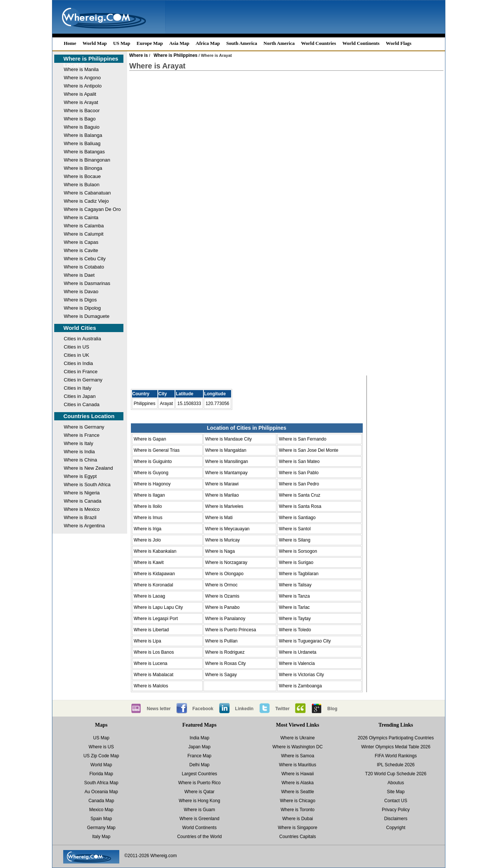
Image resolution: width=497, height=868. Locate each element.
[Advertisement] (286, 137)
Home (70, 43)
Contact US (396, 801)
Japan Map (200, 747)
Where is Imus (148, 518)
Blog (332, 709)
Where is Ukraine (298, 738)
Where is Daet (79, 275)
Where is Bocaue (82, 176)
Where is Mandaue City (229, 439)
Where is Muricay (223, 540)
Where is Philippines (176, 55)
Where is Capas (81, 242)
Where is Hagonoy (152, 484)
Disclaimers (396, 819)
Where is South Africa (87, 484)
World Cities (80, 328)
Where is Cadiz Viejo (86, 201)
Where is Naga (220, 551)
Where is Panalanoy (225, 619)
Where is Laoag (150, 596)
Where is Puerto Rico (200, 783)
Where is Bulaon (82, 185)
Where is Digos (80, 300)
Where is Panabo (223, 607)
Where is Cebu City (85, 259)
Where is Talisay (295, 585)
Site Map (396, 792)
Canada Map (101, 801)
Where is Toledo (295, 630)
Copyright (396, 828)
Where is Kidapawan (154, 574)
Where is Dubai (298, 819)
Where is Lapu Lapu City (158, 607)
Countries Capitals (298, 837)
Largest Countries (200, 774)
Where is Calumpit (84, 234)
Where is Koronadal (154, 585)
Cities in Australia (83, 339)
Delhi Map (199, 765)
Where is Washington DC (298, 747)
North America (279, 43)
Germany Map (101, 828)
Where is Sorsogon (298, 551)
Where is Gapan (150, 439)
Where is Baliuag (82, 143)
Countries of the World (200, 837)
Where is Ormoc (222, 585)
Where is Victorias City (301, 675)
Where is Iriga (148, 529)
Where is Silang (295, 540)
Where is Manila (81, 69)
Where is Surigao (296, 562)
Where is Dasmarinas (87, 283)
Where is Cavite (81, 250)
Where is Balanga (83, 135)
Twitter (282, 709)
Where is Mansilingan (227, 461)
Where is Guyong (151, 473)
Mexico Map (101, 810)
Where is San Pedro (299, 484)
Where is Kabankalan (155, 551)
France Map (199, 756)
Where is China (81, 460)
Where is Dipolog (82, 308)
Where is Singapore (297, 828)
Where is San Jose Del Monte (309, 450)
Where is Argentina (85, 526)
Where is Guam (200, 810)
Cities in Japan (80, 396)
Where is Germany (84, 427)
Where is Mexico (82, 509)
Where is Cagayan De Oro (92, 209)
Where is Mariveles (224, 506)
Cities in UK (77, 355)
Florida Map (101, 774)
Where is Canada (83, 501)
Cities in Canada (82, 404)
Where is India (79, 452)
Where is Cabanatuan (88, 193)
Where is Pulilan (222, 641)
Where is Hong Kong (200, 801)
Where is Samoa (297, 756)
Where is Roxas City (226, 663)
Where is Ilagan (149, 495)
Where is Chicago (297, 801)
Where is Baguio (82, 127)
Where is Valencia (297, 663)
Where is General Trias (157, 450)
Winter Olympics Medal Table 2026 (396, 747)
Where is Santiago (297, 518)
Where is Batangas (85, 152)
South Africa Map (101, 783)
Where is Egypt (80, 476)
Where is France (82, 435)
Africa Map (208, 43)
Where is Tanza (294, 596)
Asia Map (179, 43)
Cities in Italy (78, 388)
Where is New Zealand (89, 468)
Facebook (203, 709)
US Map (122, 43)
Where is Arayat (81, 102)
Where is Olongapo (225, 574)
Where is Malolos (151, 686)
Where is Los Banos (154, 652)
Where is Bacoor (82, 111)
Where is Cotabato (84, 267)
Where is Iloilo (148, 506)
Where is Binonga (83, 168)
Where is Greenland (200, 819)
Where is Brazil (80, 517)
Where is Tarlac (294, 607)
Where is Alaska (298, 783)
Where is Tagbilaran (299, 574)
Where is (139, 55)
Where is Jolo (148, 540)
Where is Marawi (222, 484)
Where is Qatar (200, 792)
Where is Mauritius (297, 765)
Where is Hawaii (297, 774)
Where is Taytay (295, 619)
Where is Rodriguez (225, 652)
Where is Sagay (221, 675)
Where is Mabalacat (154, 675)
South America (242, 43)
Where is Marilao (222, 495)
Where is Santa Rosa (300, 506)
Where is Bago (80, 119)
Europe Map (150, 43)
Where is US (101, 747)
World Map (95, 43)
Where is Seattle (298, 792)
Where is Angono (82, 78)
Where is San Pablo (299, 473)
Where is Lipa (148, 641)
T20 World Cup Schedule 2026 (396, 774)
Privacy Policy (396, 810)
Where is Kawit (149, 562)
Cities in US (77, 347)
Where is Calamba (84, 226)
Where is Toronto (298, 810)
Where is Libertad (151, 630)
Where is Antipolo (83, 86)
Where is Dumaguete (87, 316)
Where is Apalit (80, 94)
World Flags (399, 43)
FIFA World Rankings (396, 756)
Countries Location (89, 416)
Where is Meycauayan (228, 529)
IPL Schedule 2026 (396, 765)
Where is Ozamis (222, 596)
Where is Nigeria (82, 493)
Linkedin (244, 709)
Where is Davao (81, 292)
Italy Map (101, 837)
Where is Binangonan (87, 160)
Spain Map (101, 819)
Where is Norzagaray (226, 562)
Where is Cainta (81, 217)
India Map (200, 738)
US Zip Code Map (101, 756)
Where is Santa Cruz (300, 495)
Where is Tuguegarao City (305, 641)
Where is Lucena (151, 663)
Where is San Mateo (299, 461)
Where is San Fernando (303, 439)
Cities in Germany (83, 380)
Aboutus (396, 783)
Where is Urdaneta (298, 652)
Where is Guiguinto (153, 461)
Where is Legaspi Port (156, 619)
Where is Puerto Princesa (231, 630)
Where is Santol (295, 529)
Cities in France (81, 372)
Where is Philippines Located (91, 62)
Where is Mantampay (226, 473)
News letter (159, 709)
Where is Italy (79, 443)
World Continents (361, 43)
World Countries (319, 43)
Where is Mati (219, 518)
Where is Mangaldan (226, 450)
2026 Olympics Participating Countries (396, 738)
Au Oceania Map (101, 792)
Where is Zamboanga (300, 686)
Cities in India (79, 363)
